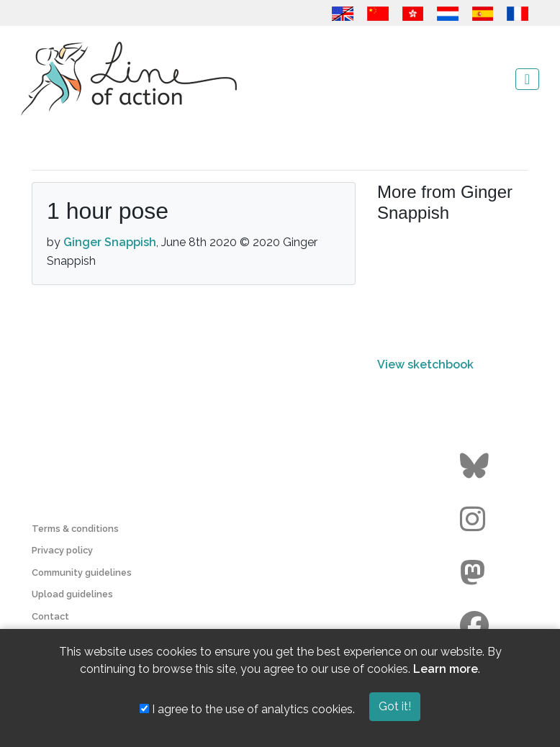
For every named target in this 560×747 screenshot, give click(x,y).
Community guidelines (82, 572)
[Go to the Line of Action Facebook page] (476, 626)
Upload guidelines (72, 594)
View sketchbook (425, 365)
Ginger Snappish (110, 242)
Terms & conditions (75, 529)
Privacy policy (62, 550)
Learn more (446, 669)
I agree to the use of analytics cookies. (247, 709)
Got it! (395, 706)
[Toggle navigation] (527, 79)
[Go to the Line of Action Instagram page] (476, 520)
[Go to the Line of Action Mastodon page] (476, 573)
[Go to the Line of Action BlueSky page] (476, 466)
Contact (50, 616)
